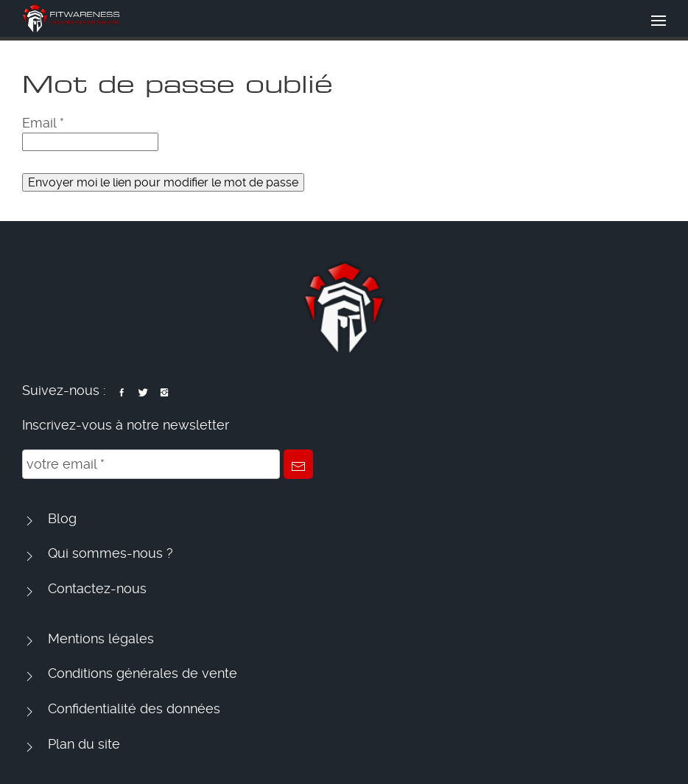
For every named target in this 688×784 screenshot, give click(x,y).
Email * (43, 123)
